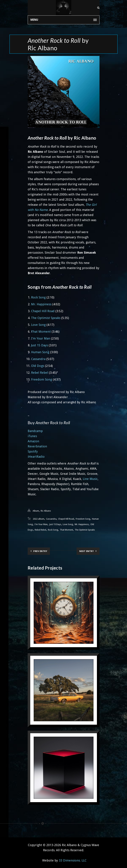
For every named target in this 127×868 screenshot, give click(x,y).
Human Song (40, 352)
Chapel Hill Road (43, 311)
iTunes (32, 436)
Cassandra (38, 359)
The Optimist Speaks (46, 318)
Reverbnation (37, 446)
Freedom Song (42, 379)
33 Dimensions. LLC (73, 860)
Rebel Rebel (40, 373)
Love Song (38, 325)
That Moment (41, 332)
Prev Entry (39, 551)
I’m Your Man (41, 338)
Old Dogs (38, 366)
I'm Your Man (41, 524)
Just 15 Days (39, 345)
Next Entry (88, 551)
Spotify (33, 451)
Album (36, 511)
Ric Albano (46, 511)
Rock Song (38, 297)
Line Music (90, 479)
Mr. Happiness (41, 304)
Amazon (33, 441)
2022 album (39, 519)
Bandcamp (35, 431)
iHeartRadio (36, 457)
